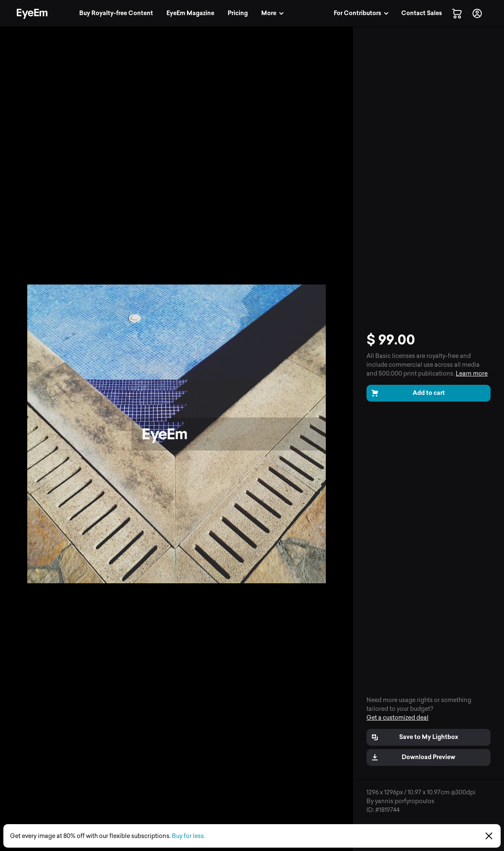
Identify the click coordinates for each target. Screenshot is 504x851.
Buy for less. (188, 836)
